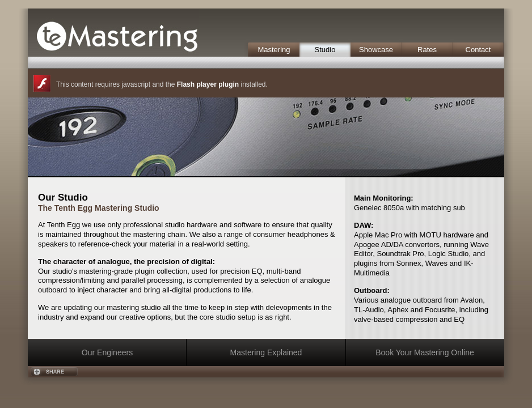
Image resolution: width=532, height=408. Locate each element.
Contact (478, 50)
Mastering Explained (266, 352)
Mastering (274, 50)
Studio (325, 50)
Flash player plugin (208, 84)
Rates (427, 50)
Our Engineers (107, 352)
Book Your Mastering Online (425, 352)
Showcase (376, 50)
